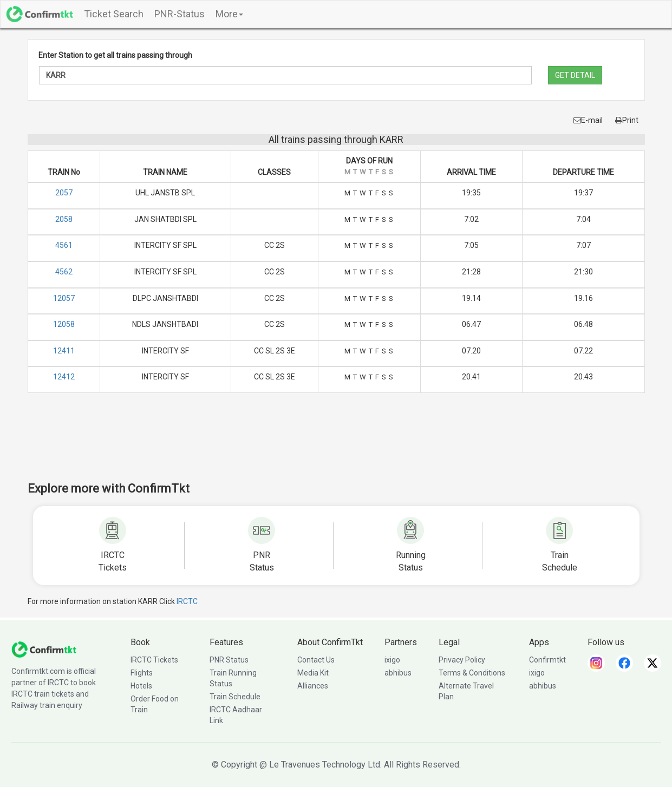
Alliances (313, 686)
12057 (64, 298)
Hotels (141, 686)
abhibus (398, 673)
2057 (64, 193)
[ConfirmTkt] (44, 648)
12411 (64, 351)
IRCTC (187, 601)
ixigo (392, 660)
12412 (64, 377)
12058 (64, 324)
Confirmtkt (547, 660)
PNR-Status (180, 14)
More (229, 14)
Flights (142, 673)
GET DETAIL (575, 75)
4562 (64, 272)
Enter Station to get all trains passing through (115, 55)
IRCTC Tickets (154, 660)
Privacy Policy (462, 660)
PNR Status (229, 660)
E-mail (588, 120)
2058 (64, 219)
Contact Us (316, 660)
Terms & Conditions (472, 673)
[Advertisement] (336, 444)
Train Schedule (235, 697)
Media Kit (313, 673)
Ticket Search (114, 14)
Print (627, 120)
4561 (64, 245)
